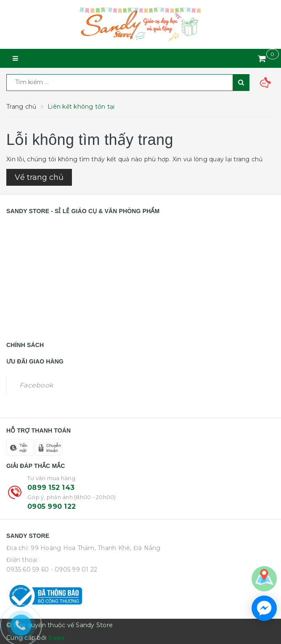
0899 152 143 (51, 488)
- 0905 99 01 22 (74, 569)
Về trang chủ (39, 177)
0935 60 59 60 (28, 569)
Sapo (56, 638)
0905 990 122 (52, 506)
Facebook (36, 385)
